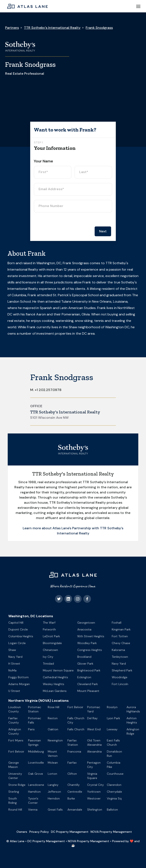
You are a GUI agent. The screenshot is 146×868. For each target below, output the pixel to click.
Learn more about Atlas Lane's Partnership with (61, 528)
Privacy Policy (39, 832)
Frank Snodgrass (99, 28)
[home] (26, 6)
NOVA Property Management (111, 832)
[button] (138, 6)
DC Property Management (70, 832)
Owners (22, 832)
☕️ (73, 845)
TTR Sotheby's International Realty (52, 28)
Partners (12, 28)
